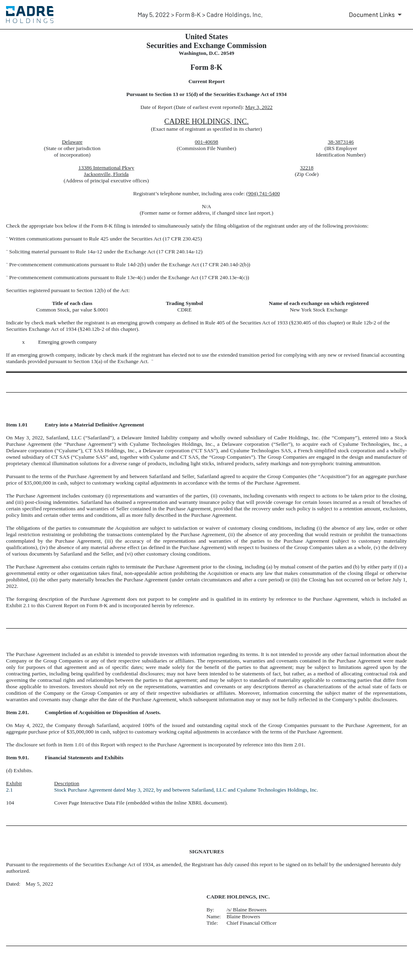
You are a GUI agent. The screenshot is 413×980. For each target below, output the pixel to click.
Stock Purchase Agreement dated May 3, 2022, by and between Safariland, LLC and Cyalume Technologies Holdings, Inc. (187, 790)
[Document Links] (377, 15)
